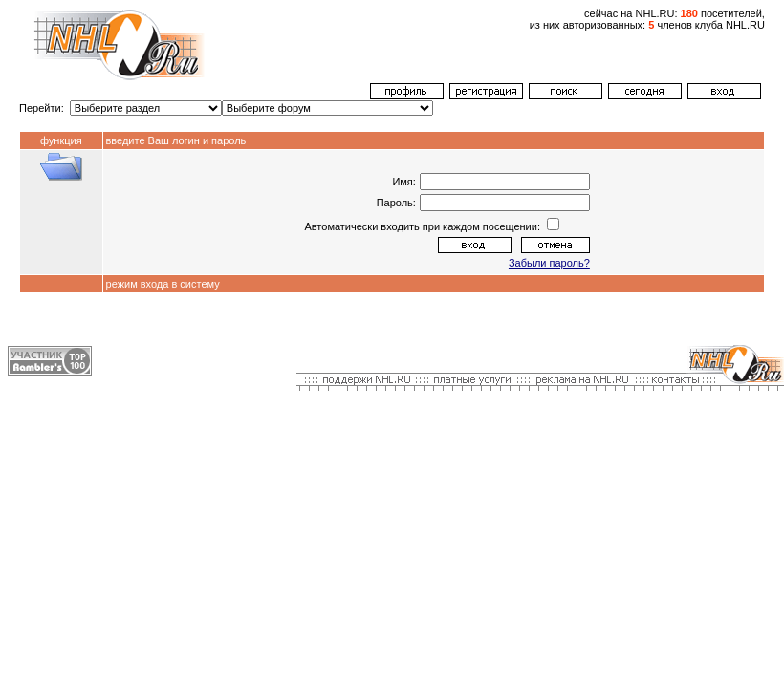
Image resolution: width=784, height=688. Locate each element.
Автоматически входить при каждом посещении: (424, 226)
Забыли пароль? (549, 263)
